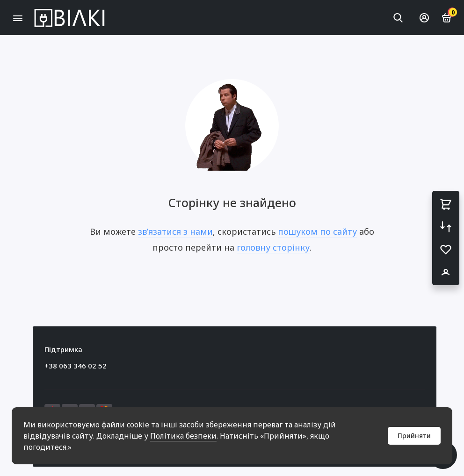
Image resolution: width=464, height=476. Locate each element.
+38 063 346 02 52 (76, 366)
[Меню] (18, 18)
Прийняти (414, 436)
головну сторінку (273, 247)
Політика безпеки (183, 436)
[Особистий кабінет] (424, 18)
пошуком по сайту (317, 231)
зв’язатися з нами (175, 231)
